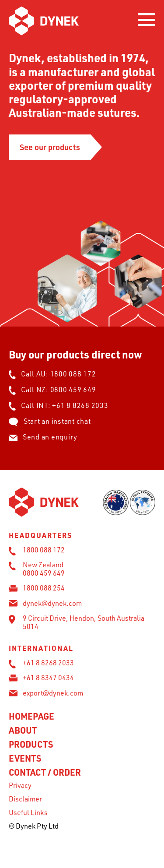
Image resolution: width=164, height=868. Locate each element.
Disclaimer (25, 799)
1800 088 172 (73, 374)
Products (31, 744)
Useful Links (28, 812)
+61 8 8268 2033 (80, 405)
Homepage (31, 716)
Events (25, 758)
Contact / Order (45, 772)
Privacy (20, 785)
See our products (50, 147)
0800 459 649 (73, 390)
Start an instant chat (50, 421)
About (23, 730)
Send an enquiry (43, 437)
